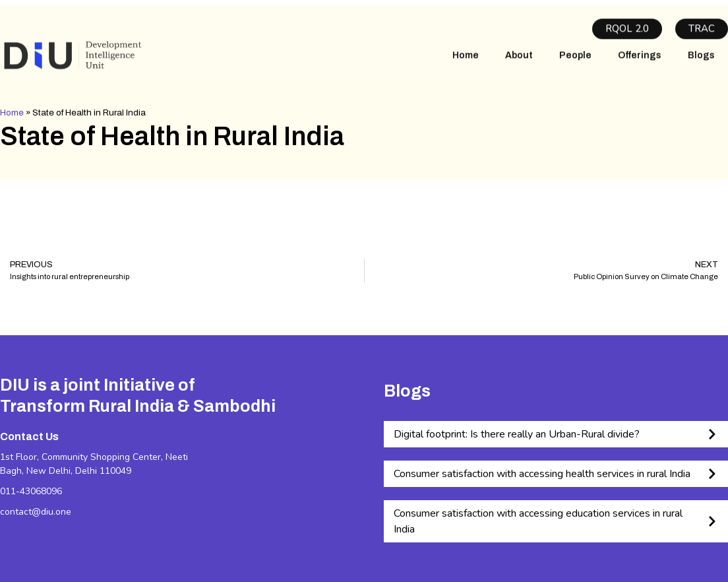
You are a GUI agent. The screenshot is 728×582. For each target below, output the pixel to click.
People (575, 62)
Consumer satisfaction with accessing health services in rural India (542, 474)
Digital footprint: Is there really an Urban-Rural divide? (517, 434)
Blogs (701, 62)
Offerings (640, 62)
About (519, 62)
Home (466, 62)
